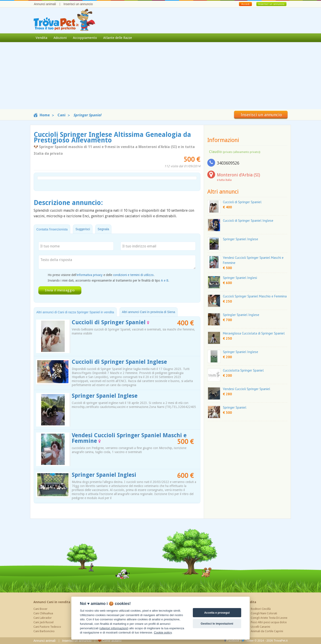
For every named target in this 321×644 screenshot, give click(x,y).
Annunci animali (45, 4)
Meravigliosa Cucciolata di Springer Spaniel (254, 333)
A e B (165, 280)
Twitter (248, 641)
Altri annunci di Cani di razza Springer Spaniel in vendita (75, 312)
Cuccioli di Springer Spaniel (110, 322)
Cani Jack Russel (43, 622)
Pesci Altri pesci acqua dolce (269, 622)
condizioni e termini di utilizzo (133, 275)
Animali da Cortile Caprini (267, 631)
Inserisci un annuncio (78, 4)
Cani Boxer (40, 609)
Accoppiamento (85, 38)
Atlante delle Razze (118, 38)
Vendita (41, 38)
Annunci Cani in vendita (52, 602)
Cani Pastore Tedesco (47, 627)
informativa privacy (90, 275)
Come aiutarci (110, 641)
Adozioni (60, 38)
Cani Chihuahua (43, 613)
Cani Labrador (43, 618)
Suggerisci (83, 229)
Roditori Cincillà (261, 609)
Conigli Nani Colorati (264, 613)
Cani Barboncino (44, 631)
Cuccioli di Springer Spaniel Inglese (119, 362)
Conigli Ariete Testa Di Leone (269, 618)
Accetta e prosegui (217, 613)
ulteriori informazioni (114, 628)
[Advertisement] (160, 78)
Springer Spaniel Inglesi (104, 475)
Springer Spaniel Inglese (105, 396)
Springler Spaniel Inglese (241, 315)
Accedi (245, 4)
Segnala (103, 229)
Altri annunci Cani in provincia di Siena (149, 312)
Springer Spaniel (235, 407)
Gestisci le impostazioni (217, 624)
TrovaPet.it (281, 641)
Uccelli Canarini (260, 627)
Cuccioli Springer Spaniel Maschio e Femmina (255, 296)
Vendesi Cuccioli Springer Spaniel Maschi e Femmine (129, 438)
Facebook (232, 641)
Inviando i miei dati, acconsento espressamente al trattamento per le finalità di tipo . (108, 280)
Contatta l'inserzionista (52, 229)
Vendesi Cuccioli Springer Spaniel (247, 389)
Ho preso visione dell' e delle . (101, 275)
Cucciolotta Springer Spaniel (243, 370)
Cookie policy (163, 632)
